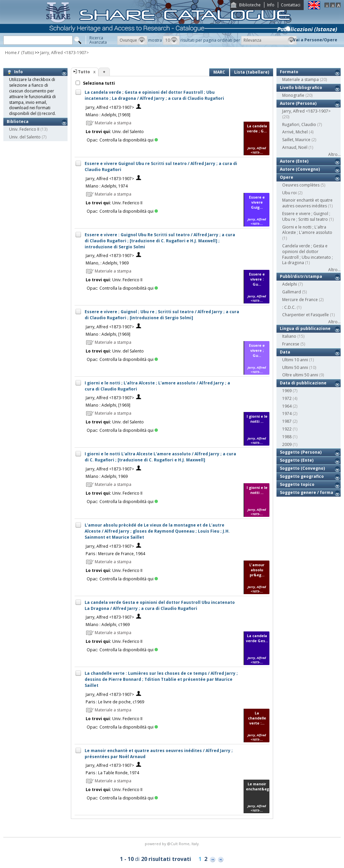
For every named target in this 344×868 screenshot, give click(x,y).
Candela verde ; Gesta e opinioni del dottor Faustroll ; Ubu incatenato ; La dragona (308, 254)
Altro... (334, 154)
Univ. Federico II (24, 129)
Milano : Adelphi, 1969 (107, 476)
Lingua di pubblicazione (305, 328)
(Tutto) (27, 53)
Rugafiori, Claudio (299, 125)
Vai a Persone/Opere (315, 40)
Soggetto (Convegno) (302, 468)
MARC (219, 72)
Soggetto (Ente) (297, 460)
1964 (287, 406)
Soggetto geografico (302, 476)
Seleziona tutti (98, 83)
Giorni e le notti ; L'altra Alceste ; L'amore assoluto (307, 230)
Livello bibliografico (301, 88)
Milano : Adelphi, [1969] (108, 115)
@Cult (173, 844)
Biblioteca (18, 121)
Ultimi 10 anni (295, 360)
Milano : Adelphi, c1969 (108, 625)
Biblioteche (250, 5)
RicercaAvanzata (98, 40)
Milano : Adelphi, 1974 (107, 186)
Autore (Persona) (298, 103)
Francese (291, 344)
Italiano (289, 336)
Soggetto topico (297, 484)
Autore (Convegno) (300, 169)
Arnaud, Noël (295, 147)
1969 (287, 391)
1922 (287, 429)
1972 (287, 398)
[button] (132, 40)
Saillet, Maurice (296, 140)
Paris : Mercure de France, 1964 (115, 554)
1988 (287, 437)
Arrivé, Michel (295, 132)
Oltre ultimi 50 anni (300, 375)
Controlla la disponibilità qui (129, 140)
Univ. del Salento (25, 137)
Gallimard (292, 292)
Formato (289, 72)
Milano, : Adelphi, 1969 (107, 263)
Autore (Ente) (294, 161)
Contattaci (291, 5)
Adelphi (290, 284)
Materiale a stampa (300, 79)
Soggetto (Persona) (301, 452)
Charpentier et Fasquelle (306, 315)
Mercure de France (300, 300)
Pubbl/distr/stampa (301, 276)
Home (11, 53)
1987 (287, 421)
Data (285, 352)
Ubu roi (289, 193)
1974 (287, 414)
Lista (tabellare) (252, 72)
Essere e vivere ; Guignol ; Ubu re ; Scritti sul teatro (306, 216)
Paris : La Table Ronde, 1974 (112, 773)
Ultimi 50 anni (295, 367)
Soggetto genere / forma (307, 492)
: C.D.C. (289, 307)
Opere (287, 177)
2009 (287, 444)
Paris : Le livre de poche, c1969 (115, 702)
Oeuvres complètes (301, 185)
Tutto (84, 72)
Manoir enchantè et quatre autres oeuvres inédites (307, 203)
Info (271, 5)
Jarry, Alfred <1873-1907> (64, 53)
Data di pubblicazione (303, 383)
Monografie (293, 95)
